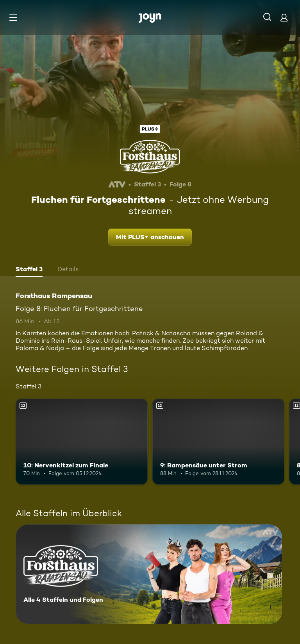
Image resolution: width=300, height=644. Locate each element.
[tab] (29, 270)
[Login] (284, 17)
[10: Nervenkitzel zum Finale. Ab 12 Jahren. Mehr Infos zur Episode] (82, 442)
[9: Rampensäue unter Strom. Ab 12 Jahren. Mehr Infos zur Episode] (218, 442)
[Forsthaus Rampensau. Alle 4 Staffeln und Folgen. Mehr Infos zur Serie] (149, 574)
